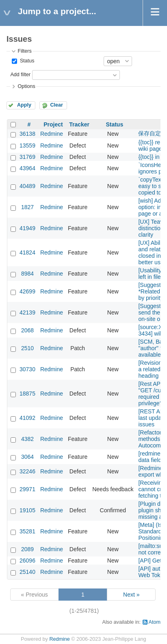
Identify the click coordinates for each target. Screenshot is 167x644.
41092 (27, 418)
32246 (27, 471)
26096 (27, 561)
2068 (27, 330)
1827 (27, 207)
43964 (27, 168)
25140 (27, 572)
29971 (27, 489)
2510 (27, 348)
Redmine (52, 134)
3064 (27, 457)
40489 (27, 186)
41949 (27, 228)
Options (26, 86)
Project (53, 124)
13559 (27, 145)
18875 (27, 394)
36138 (27, 134)
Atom (155, 622)
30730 (27, 369)
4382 (27, 439)
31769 (27, 157)
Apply (24, 105)
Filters (24, 51)
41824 (27, 252)
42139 (27, 312)
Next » (131, 595)
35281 (27, 531)
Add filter (20, 75)
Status (26, 61)
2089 (27, 549)
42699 (27, 291)
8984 (27, 274)
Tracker (79, 124)
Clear (56, 105)
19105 (27, 510)
